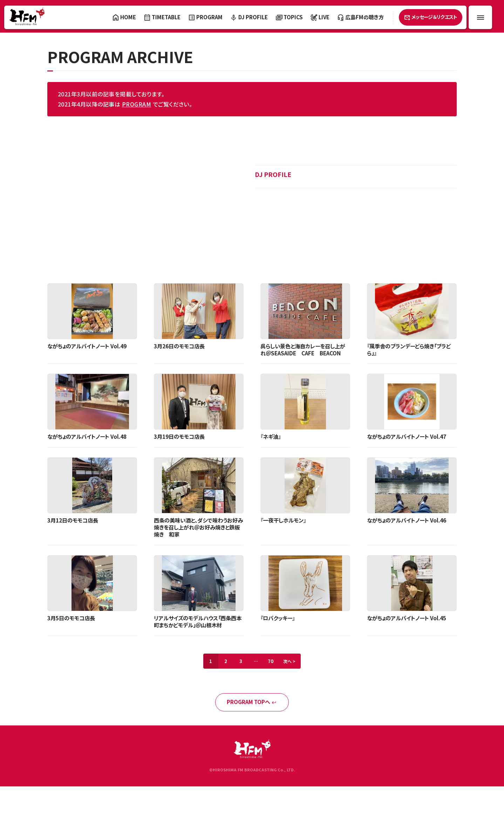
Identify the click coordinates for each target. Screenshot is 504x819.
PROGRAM (137, 104)
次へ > (294, 672)
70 (273, 672)
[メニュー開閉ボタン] (480, 17)
